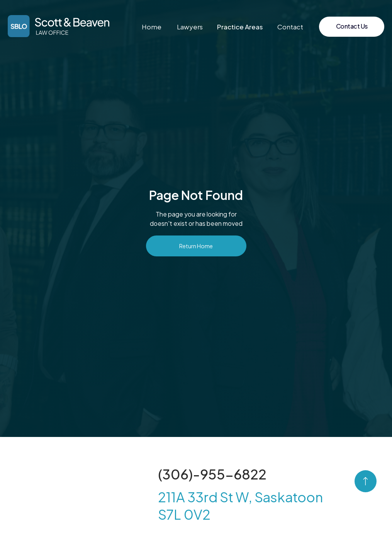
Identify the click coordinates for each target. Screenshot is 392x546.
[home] (59, 26)
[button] (240, 27)
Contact (290, 27)
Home (152, 27)
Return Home (196, 246)
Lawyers (190, 27)
